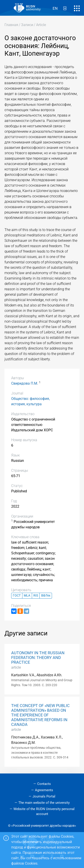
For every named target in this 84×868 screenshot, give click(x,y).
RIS (36, 596)
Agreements (44, 790)
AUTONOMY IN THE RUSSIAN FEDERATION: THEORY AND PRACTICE (38, 658)
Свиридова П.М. (25, 383)
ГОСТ (17, 596)
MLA (27, 596)
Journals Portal (44, 796)
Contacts (44, 784)
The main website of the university (44, 803)
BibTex (46, 596)
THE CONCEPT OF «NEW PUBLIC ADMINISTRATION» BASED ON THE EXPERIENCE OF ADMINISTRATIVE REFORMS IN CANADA (40, 715)
